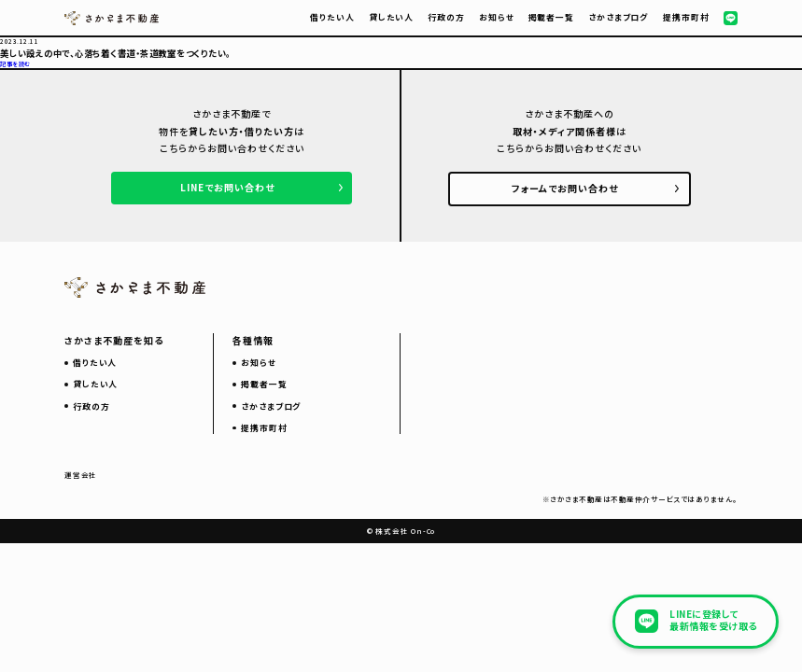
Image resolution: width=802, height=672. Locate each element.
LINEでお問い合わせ (227, 187)
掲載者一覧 (551, 17)
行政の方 (446, 17)
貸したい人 (391, 17)
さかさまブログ (619, 17)
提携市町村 (686, 17)
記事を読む (15, 64)
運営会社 (81, 475)
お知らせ (497, 17)
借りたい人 (332, 17)
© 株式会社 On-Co (401, 531)
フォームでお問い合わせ (565, 188)
